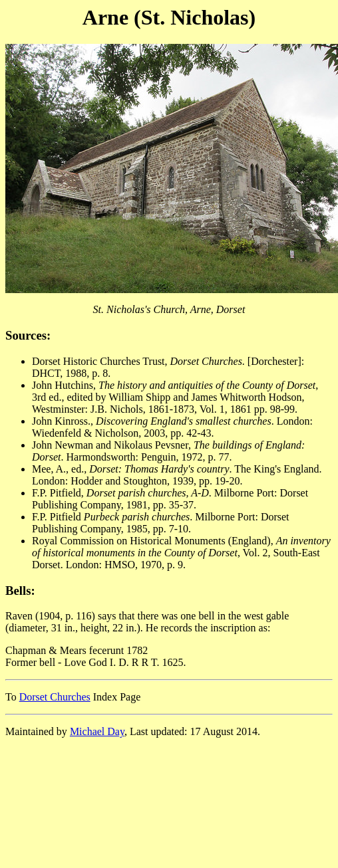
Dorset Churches (55, 697)
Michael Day (97, 731)
